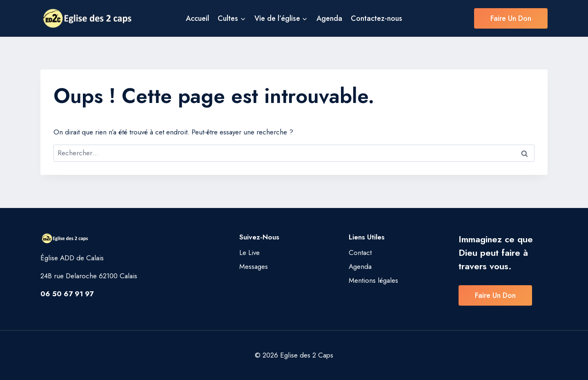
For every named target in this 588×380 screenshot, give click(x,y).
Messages (254, 266)
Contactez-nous (376, 18)
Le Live (249, 253)
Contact (360, 253)
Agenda (329, 18)
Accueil (197, 18)
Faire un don (511, 18)
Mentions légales (373, 280)
